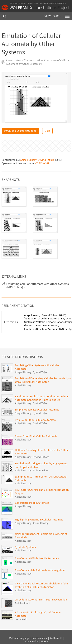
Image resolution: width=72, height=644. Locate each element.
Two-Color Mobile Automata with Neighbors (40, 556)
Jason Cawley (41, 509)
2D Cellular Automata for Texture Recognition (41, 586)
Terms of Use (22, 636)
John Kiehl (21, 605)
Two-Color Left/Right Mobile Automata (37, 545)
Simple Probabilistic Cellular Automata (37, 396)
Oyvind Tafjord (46, 146)
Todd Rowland (41, 457)
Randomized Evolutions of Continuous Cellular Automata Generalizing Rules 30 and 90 (42, 385)
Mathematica (59, 3)
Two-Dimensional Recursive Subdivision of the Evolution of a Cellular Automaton (41, 571)
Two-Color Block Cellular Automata (35, 406)
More (47, 131)
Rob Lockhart (23, 589)
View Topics (52, 16)
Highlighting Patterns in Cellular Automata (39, 506)
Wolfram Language (39, 3)
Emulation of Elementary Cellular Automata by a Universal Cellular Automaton (43, 366)
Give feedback (51, 636)
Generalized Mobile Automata (32, 489)
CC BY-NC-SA (42, 150)
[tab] (14, 183)
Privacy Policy (36, 636)
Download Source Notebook (20, 131)
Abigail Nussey (28, 146)
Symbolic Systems (25, 533)
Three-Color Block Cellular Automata (36, 422)
